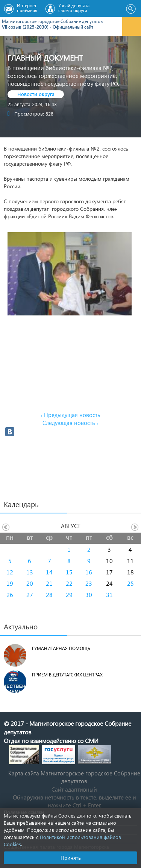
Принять (71, 858)
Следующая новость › (70, 423)
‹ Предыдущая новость (70, 415)
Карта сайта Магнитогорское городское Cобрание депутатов (74, 777)
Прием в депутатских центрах (67, 675)
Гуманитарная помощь (61, 648)
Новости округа (36, 94)
